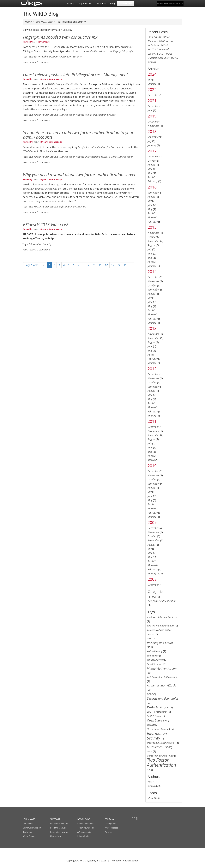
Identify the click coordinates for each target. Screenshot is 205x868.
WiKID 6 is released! (158, 49)
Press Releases (111, 828)
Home (28, 22)
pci (85, 207)
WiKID (89, 115)
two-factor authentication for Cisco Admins (102, 147)
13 (113, 265)
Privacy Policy (84, 836)
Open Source (155, 720)
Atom (157, 798)
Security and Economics (163, 698)
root (35, 42)
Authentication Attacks (72, 115)
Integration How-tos (59, 832)
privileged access (155, 660)
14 (119, 265)
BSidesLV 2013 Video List (46, 224)
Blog (113, 3)
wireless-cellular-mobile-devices (163, 617)
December (153, 95)
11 (100, 265)
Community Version (32, 828)
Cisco (132, 184)
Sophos (39, 189)
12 (106, 265)
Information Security (70, 57)
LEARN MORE (29, 819)
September (154, 137)
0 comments (44, 62)
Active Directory (155, 651)
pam (167, 708)
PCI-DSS (152, 597)
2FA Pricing (28, 824)
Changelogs (55, 836)
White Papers (29, 836)
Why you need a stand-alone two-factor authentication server (79, 175)
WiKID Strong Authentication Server (67, 84)
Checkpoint (51, 189)
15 (125, 265)
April (150, 177)
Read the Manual (58, 828)
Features (102, 3)
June (150, 110)
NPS (149, 638)
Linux (150, 751)
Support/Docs (86, 3)
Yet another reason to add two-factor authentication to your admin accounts (78, 135)
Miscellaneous (156, 747)
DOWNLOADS (84, 819)
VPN (149, 712)
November (153, 126)
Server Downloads (86, 824)
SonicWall (28, 189)
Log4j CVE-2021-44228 (160, 54)
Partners (109, 832)
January (152, 84)
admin (36, 79)
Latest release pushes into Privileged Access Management (75, 74)
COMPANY (109, 819)
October (152, 161)
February (153, 181)
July (150, 80)
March (151, 217)
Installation (162, 712)
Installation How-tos (59, 824)
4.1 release (34, 84)
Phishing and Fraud (160, 643)
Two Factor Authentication (43, 115)
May (150, 173)
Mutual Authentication (162, 668)
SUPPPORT (55, 819)
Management (111, 824)
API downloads (84, 832)
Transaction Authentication (160, 743)
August (151, 165)
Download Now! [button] (125, 3)
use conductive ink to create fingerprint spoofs (107, 51)
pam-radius (153, 656)
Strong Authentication (121, 157)
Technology (28, 832)
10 (94, 265)
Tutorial (151, 725)
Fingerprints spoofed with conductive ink (60, 37)
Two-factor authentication (43, 57)
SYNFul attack (31, 151)
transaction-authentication (160, 756)
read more (29, 62)
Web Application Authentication (163, 677)
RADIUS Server (154, 716)
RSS (150, 798)
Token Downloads (86, 828)
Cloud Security (154, 664)
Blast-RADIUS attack (159, 37)
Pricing (71, 3)
